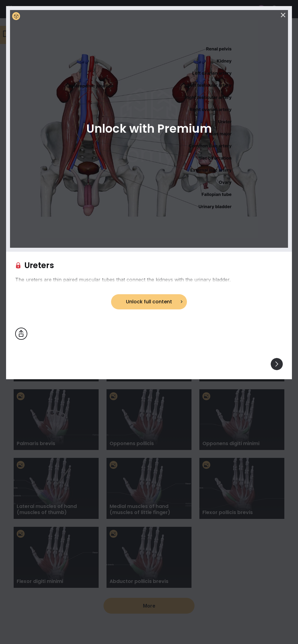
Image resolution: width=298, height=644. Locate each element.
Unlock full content (149, 302)
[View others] (277, 364)
